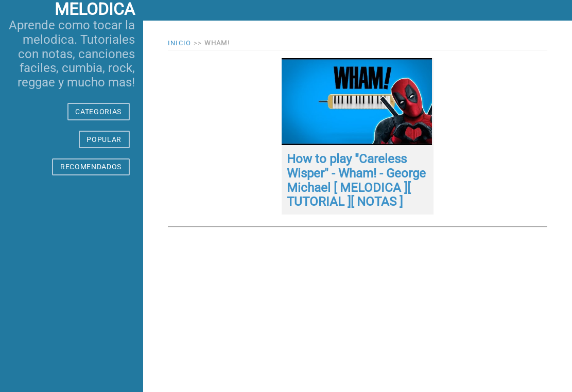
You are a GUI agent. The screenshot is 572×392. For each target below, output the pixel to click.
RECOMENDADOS (91, 167)
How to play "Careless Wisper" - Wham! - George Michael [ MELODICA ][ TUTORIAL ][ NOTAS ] (356, 180)
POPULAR (104, 139)
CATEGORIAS (98, 112)
